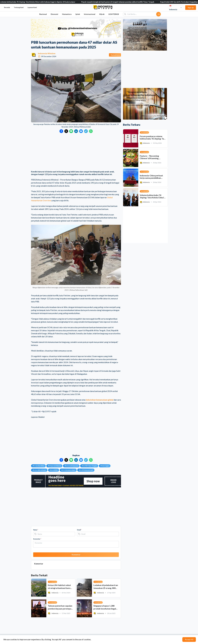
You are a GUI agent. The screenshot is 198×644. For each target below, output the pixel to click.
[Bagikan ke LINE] (71, 131)
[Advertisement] (76, 152)
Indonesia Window (47, 53)
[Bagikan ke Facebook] (61, 131)
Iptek (78, 14)
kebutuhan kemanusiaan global (100, 400)
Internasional (90, 14)
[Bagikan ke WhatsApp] (91, 131)
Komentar (37, 539)
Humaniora (67, 14)
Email (79, 530)
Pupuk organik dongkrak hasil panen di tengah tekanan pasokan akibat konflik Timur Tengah (121, 2)
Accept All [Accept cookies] (189, 639)
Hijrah (102, 14)
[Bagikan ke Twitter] (66, 131)
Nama (36, 530)
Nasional (43, 14)
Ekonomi (54, 14)
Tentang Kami (19, 7)
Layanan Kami (32, 7)
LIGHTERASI (114, 14)
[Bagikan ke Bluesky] (81, 131)
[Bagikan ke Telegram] (86, 131)
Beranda (7, 7)
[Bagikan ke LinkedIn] (76, 131)
